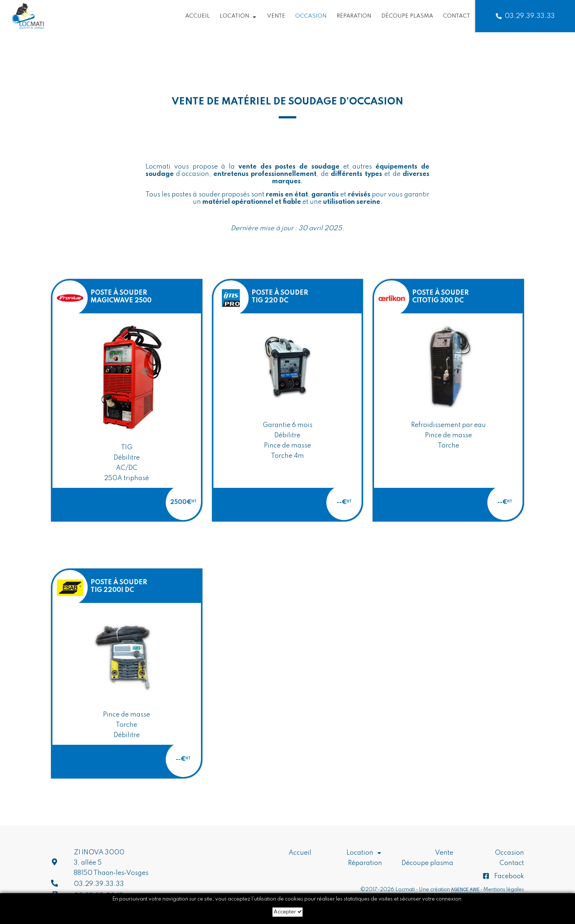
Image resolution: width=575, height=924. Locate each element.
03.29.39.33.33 (525, 16)
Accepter (287, 912)
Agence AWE (465, 889)
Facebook (503, 876)
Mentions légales (504, 890)
